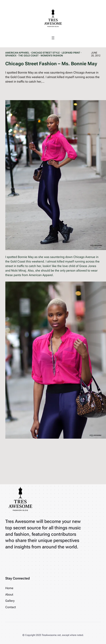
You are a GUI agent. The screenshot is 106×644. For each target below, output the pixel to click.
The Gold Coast (28, 56)
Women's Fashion (52, 56)
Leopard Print (71, 53)
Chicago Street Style (46, 53)
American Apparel (17, 53)
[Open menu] (53, 38)
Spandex (11, 56)
